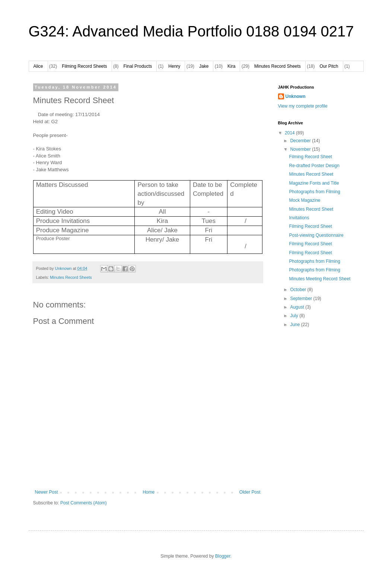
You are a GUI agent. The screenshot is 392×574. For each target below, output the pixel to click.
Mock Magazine (305, 200)
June (295, 325)
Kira (231, 66)
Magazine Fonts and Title (314, 183)
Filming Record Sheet (310, 157)
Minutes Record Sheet (311, 174)
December (301, 141)
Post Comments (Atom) (84, 503)
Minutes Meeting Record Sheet (320, 279)
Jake (204, 66)
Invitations (299, 218)
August (298, 307)
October (299, 290)
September (302, 299)
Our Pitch (329, 66)
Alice (38, 66)
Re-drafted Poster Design (314, 166)
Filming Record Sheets (84, 66)
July (295, 316)
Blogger (223, 556)
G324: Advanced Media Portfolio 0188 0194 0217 (191, 31)
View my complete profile (303, 106)
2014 (290, 133)
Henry (174, 66)
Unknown (296, 96)
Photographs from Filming (314, 192)
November (301, 149)
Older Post (250, 492)
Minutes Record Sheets (278, 66)
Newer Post (47, 492)
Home (149, 492)
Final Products (138, 66)
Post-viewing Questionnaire (316, 235)
